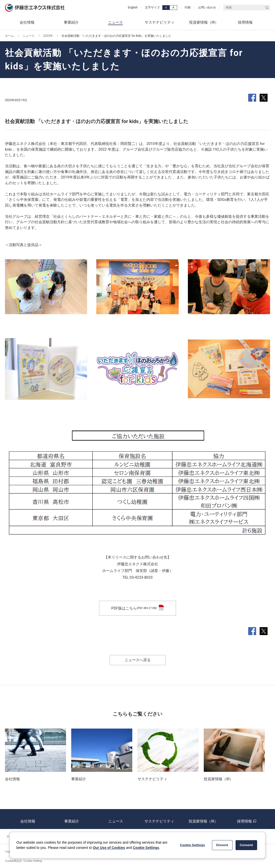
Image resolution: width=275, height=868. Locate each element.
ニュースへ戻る (138, 660)
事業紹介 (72, 819)
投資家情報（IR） (203, 819)
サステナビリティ (159, 819)
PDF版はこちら (137, 608)
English (133, 7)
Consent (246, 845)
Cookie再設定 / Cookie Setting (24, 861)
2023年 (48, 36)
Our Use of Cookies (109, 848)
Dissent (222, 845)
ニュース (29, 36)
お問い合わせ (207, 7)
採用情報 (247, 819)
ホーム (9, 36)
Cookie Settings (146, 848)
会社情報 (28, 819)
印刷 (188, 7)
